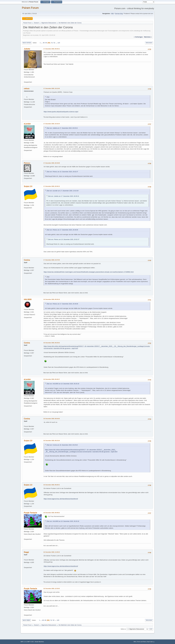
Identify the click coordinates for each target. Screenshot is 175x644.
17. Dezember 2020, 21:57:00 (52, 260)
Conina (27, 260)
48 (44, 43)
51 (52, 43)
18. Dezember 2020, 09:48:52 (52, 513)
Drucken (149, 43)
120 (59, 43)
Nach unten (27, 43)
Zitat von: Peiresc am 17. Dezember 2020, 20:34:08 (62, 230)
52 (54, 43)
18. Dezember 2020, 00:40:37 (52, 379)
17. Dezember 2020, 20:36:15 (52, 186)
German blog (119, 14)
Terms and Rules (142, 642)
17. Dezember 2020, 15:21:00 (52, 88)
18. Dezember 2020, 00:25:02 (52, 343)
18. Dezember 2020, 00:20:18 (52, 299)
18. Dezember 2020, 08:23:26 (52, 441)
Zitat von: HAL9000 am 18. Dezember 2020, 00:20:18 (63, 384)
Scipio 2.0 (28, 186)
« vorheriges (138, 37)
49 (46, 43)
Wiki (112, 14)
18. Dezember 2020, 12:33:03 (52, 589)
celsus (27, 89)
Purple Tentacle (30, 513)
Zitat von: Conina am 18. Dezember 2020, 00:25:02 (62, 445)
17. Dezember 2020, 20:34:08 (52, 163)
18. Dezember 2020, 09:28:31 (52, 485)
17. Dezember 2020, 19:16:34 (52, 124)
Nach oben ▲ (151, 642)
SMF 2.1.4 (23, 642)
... (42, 43)
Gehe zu (123, 629)
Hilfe (135, 642)
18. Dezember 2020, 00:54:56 (52, 419)
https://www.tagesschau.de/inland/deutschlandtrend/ (61, 499)
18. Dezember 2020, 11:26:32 (52, 552)
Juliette (27, 49)
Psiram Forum (30, 8)
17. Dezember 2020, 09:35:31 (52, 49)
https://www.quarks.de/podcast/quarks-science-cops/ (61, 112)
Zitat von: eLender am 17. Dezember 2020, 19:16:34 (62, 191)
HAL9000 (28, 299)
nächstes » (148, 37)
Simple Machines (39, 642)
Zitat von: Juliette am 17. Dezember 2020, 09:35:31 (62, 128)
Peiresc (27, 163)
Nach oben (26, 620)
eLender (27, 124)
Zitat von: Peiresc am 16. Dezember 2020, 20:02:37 (62, 172)
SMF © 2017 (31, 642)
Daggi (26, 552)
